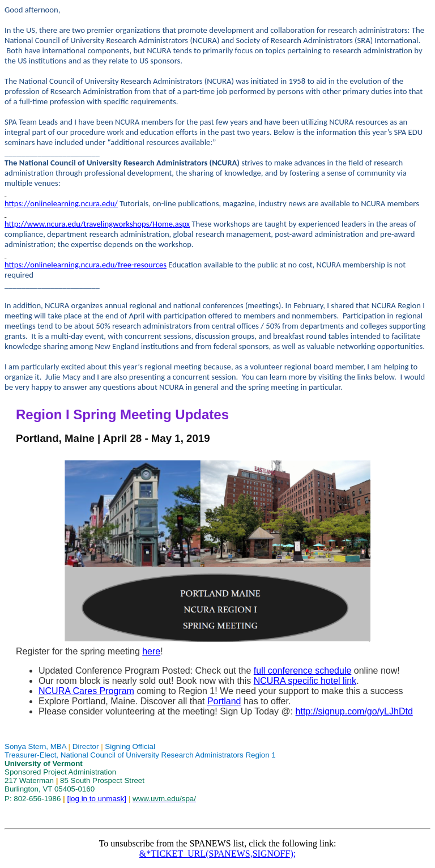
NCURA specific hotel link (305, 681)
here (151, 651)
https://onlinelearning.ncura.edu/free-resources (86, 265)
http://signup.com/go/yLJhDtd (354, 711)
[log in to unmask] (96, 799)
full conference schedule (303, 671)
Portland (224, 701)
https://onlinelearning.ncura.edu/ (61, 203)
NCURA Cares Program (86, 691)
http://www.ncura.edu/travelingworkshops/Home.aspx (97, 224)
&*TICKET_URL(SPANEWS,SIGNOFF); (217, 854)
